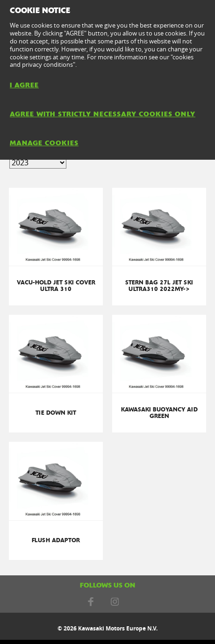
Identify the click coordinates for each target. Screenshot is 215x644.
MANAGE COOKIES (44, 143)
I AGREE (24, 85)
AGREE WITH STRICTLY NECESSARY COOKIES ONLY (103, 114)
